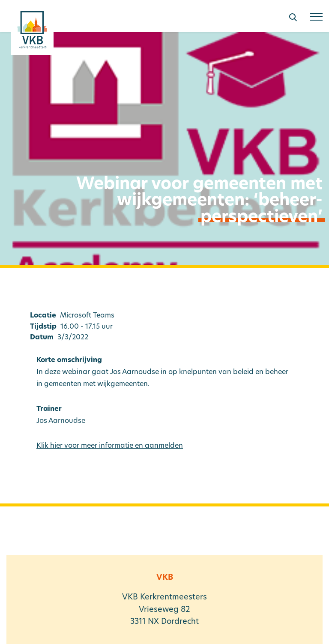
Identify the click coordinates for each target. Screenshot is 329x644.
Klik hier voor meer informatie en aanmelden (110, 446)
